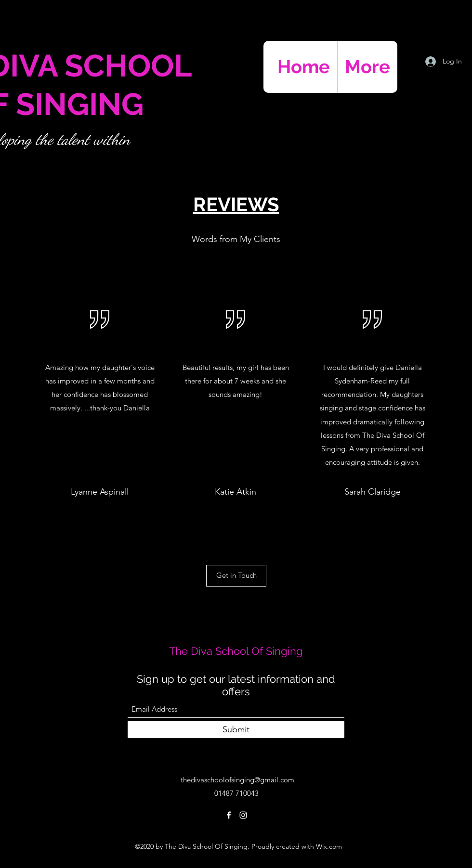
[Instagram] (243, 815)
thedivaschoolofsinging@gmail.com (237, 780)
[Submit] (236, 730)
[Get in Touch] (236, 576)
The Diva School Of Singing (236, 651)
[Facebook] (229, 815)
